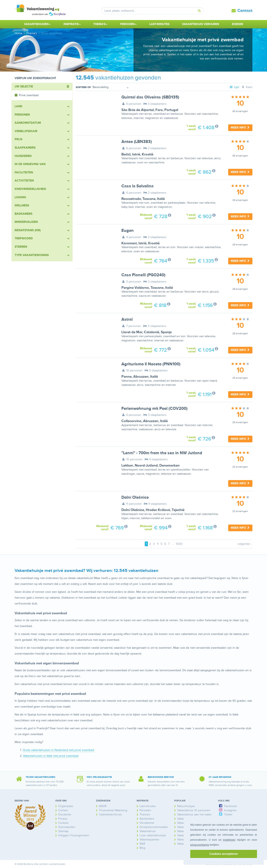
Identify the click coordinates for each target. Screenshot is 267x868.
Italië (161, 199)
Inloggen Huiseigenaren (74, 835)
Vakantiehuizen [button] (37, 24)
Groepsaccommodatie (154, 827)
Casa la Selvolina (137, 186)
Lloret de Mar (132, 332)
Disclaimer (65, 814)
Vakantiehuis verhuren (200, 24)
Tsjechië (178, 510)
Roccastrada (131, 199)
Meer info (240, 128)
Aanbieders (147, 819)
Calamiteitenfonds (110, 814)
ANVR (103, 806)
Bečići (126, 154)
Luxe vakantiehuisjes (153, 835)
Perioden (145, 810)
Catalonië (152, 332)
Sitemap (63, 831)
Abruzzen (141, 377)
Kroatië (148, 154)
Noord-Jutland (146, 466)
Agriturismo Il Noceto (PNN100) (151, 364)
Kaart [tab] (247, 87)
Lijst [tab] (234, 87)
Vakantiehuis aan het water (194, 814)
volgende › (244, 544)
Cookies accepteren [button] (224, 854)
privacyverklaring (200, 845)
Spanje (166, 332)
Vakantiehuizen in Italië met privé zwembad (51, 756)
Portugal (171, 110)
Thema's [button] (100, 24)
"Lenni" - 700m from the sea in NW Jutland (162, 453)
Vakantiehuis (148, 831)
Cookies (63, 823)
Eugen (128, 231)
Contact (245, 11)
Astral (127, 319)
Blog (142, 848)
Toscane (149, 199)
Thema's (145, 814)
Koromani (129, 243)
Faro (159, 110)
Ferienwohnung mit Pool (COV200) (154, 409)
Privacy (63, 819)
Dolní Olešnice (135, 497)
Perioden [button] (128, 24)
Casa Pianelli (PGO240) (143, 275)
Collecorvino (131, 421)
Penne (127, 377)
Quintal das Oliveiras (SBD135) (150, 97)
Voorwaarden (67, 827)
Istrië (136, 154)
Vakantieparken (149, 840)
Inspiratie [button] (72, 24)
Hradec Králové (158, 510)
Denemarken (169, 466)
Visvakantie (147, 823)
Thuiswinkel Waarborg (113, 810)
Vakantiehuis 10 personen (194, 810)
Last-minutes (159, 24)
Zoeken (237, 24)
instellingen (229, 840)
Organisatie (66, 806)
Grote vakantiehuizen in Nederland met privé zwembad (59, 750)
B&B (142, 844)
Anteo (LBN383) (137, 142)
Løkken (127, 466)
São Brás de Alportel (138, 110)
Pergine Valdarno (135, 288)
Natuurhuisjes (186, 806)
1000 (179, 544)
